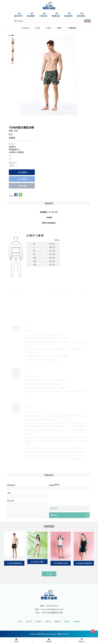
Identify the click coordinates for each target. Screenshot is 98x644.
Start (54, 117)
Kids (49, 28)
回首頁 (20, 621)
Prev (21, 75)
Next (87, 75)
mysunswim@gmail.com (52, 609)
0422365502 (52, 606)
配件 (60, 28)
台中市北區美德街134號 (52, 613)
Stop (56, 117)
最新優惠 (81, 16)
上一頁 (49, 574)
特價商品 (72, 28)
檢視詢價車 (23, 186)
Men (38, 28)
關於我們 (18, 16)
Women (26, 28)
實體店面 (56, 16)
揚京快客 (41, 634)
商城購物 (31, 16)
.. (57, 634)
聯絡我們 (68, 16)
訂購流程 (43, 16)
